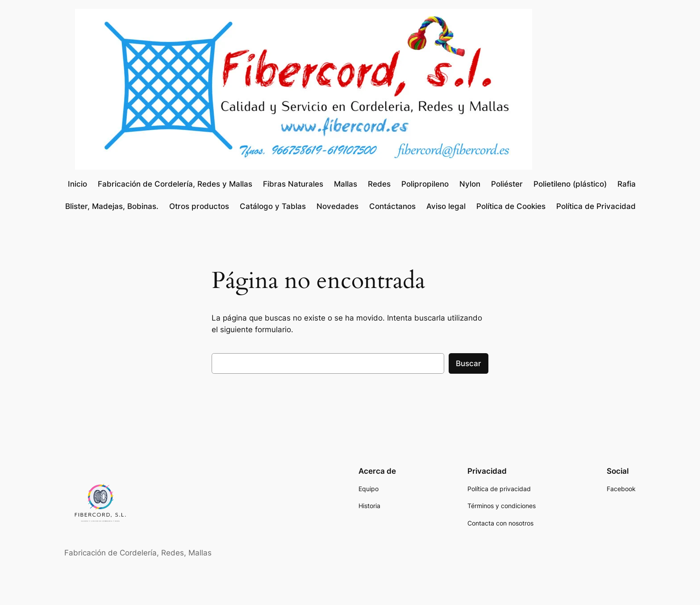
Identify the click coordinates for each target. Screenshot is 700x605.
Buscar (469, 363)
